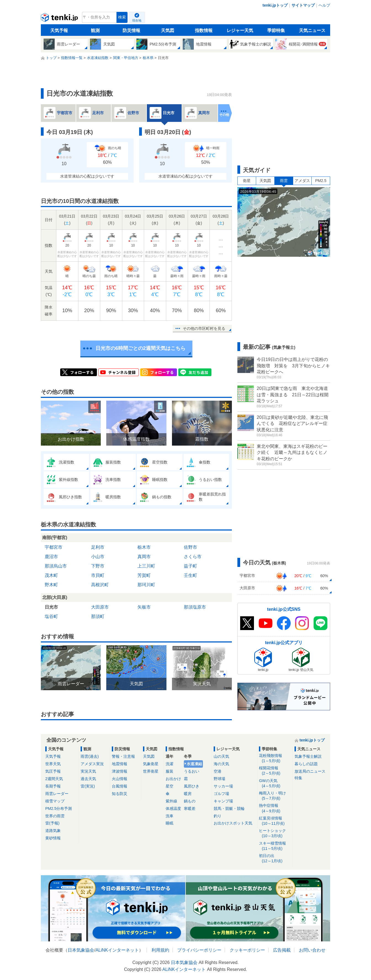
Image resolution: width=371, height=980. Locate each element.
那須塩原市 (195, 607)
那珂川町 (146, 585)
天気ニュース (312, 30)
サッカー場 (223, 786)
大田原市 (100, 607)
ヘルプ (324, 5)
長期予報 (53, 786)
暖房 (188, 794)
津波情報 (120, 771)
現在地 (137, 20)
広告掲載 (282, 950)
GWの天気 (275, 784)
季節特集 (276, 30)
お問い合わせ (312, 950)
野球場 (219, 779)
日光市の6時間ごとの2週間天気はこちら (141, 348)
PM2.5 (321, 181)
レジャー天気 (240, 30)
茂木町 (51, 575)
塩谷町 (51, 616)
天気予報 (59, 30)
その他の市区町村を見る (204, 328)
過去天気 (88, 779)
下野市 (98, 566)
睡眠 (169, 823)
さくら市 (193, 557)
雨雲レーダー (57, 794)
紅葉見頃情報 (275, 821)
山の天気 (221, 756)
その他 (224, 115)
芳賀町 (144, 575)
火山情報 (120, 779)
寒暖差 (190, 808)
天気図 (168, 30)
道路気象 (53, 831)
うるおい (192, 771)
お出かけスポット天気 (233, 823)
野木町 (51, 585)
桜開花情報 (275, 771)
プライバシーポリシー (199, 950)
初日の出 (275, 859)
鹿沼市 (51, 557)
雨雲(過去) (90, 756)
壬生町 (190, 575)
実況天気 (88, 771)
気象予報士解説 (308, 756)
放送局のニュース (310, 771)
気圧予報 (53, 771)
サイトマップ (303, 5)
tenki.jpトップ (275, 5)
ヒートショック (275, 833)
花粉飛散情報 (275, 758)
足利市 (98, 547)
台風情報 (120, 786)
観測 (95, 30)
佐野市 (190, 547)
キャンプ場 (223, 801)
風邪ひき (192, 786)
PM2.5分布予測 (59, 808)
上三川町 (146, 566)
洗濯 (169, 764)
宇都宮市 (54, 547)
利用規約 (160, 950)
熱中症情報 (275, 808)
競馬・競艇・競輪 (229, 808)
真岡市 (144, 557)
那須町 (98, 616)
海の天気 (221, 764)
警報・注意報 (123, 756)
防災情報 (131, 30)
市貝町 (98, 575)
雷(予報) (52, 823)
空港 (218, 771)
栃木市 (144, 547)
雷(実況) (88, 786)
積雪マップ (55, 801)
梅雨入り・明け (275, 796)
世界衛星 (151, 771)
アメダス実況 (92, 764)
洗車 (169, 816)
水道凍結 (194, 764)
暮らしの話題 (306, 764)
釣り (218, 816)
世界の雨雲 (55, 816)
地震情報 (120, 764)
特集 (298, 778)
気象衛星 (151, 764)
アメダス (302, 181)
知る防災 (120, 794)
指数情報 (204, 30)
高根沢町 (100, 585)
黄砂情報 (53, 838)
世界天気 (53, 764)
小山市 (98, 557)
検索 (122, 17)
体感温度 (173, 808)
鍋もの (190, 801)
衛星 (247, 181)
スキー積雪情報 (275, 846)
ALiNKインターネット (117, 950)
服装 (169, 771)
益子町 (190, 566)
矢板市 (144, 607)
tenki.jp (60, 19)
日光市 (51, 607)
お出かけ (173, 779)
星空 (169, 786)
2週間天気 (54, 779)
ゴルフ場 (221, 794)
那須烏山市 (56, 566)
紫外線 (171, 801)
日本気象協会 (81, 950)
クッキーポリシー (247, 950)
